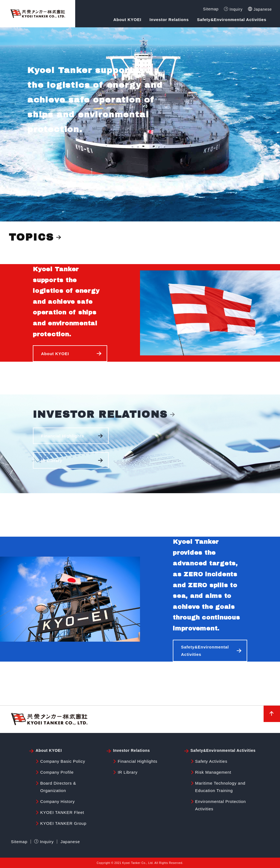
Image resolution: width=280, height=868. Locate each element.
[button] (70, 353)
